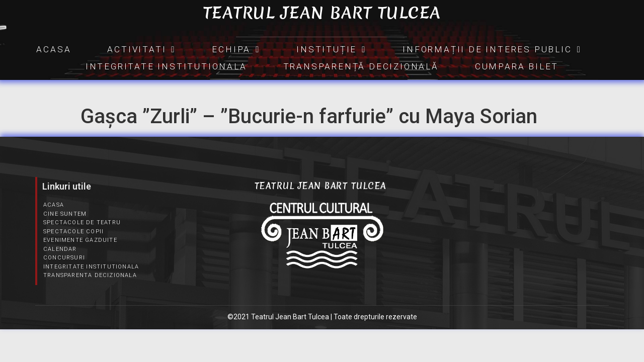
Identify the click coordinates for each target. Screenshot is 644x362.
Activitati (141, 49)
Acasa (54, 49)
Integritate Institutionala (166, 66)
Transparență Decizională (361, 66)
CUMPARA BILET (517, 66)
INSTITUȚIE (331, 49)
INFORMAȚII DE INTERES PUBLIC (492, 49)
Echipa (236, 49)
